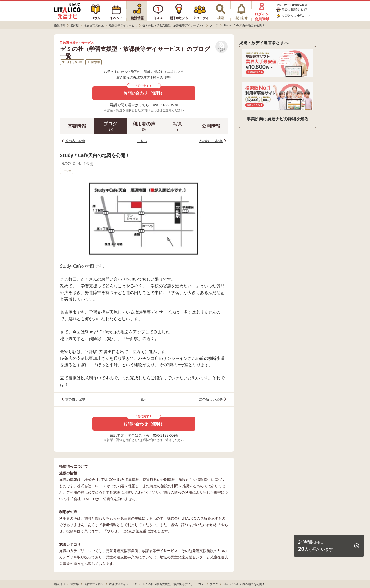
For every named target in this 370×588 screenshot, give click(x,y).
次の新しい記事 (211, 141)
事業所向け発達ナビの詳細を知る (277, 119)
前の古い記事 (75, 141)
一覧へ (142, 141)
